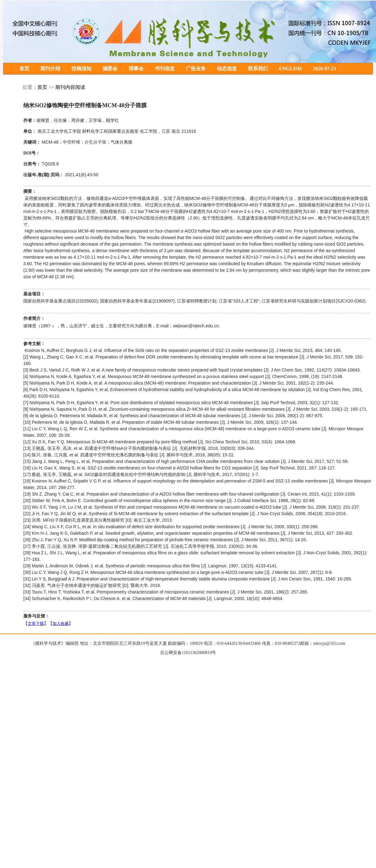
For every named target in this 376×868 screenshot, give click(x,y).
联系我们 (258, 69)
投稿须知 (81, 69)
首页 (24, 69)
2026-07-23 (325, 69)
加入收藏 (61, 624)
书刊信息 (165, 69)
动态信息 (227, 69)
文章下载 (36, 624)
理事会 (136, 69)
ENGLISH (290, 69)
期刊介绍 (50, 69)
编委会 (110, 69)
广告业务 (196, 69)
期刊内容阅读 (70, 88)
